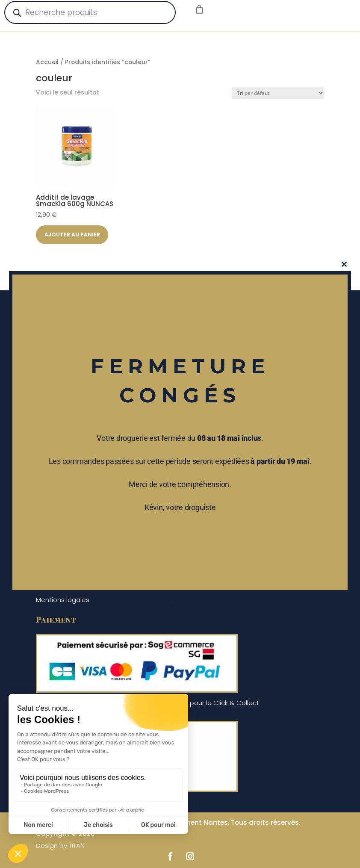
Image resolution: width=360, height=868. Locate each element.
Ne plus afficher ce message (180, 606)
